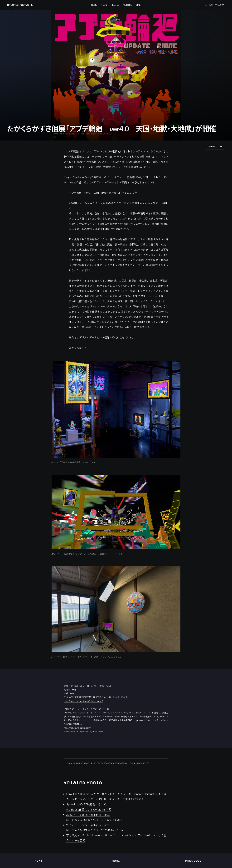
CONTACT (129, 5)
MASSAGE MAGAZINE (20, 5)
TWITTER (208, 5)
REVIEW (115, 5)
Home (116, 861)
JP (137, 5)
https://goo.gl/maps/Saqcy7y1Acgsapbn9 (83, 701)
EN (141, 5)
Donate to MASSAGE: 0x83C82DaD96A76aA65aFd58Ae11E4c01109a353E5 (108, 763)
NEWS (104, 5)
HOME (94, 5)
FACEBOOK (219, 5)
